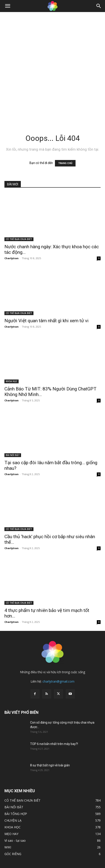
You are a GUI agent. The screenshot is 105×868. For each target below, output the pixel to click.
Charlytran (12, 258)
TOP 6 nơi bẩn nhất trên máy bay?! (54, 744)
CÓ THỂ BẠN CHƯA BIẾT (19, 239)
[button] (8, 6)
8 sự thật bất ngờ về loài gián (50, 765)
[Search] (99, 6)
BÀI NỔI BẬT (13, 455)
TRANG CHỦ (65, 163)
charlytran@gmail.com (58, 681)
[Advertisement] (52, 67)
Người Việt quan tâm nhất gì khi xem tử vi (47, 321)
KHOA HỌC (12, 381)
